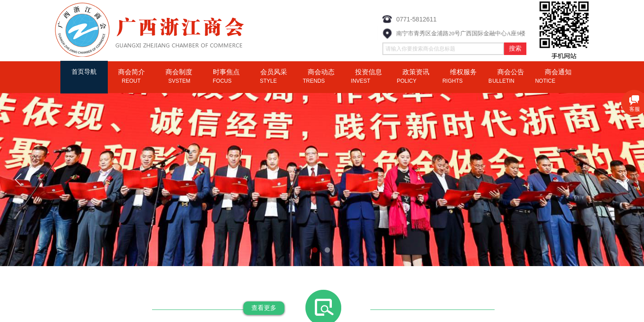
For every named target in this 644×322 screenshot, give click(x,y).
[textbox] (443, 49)
